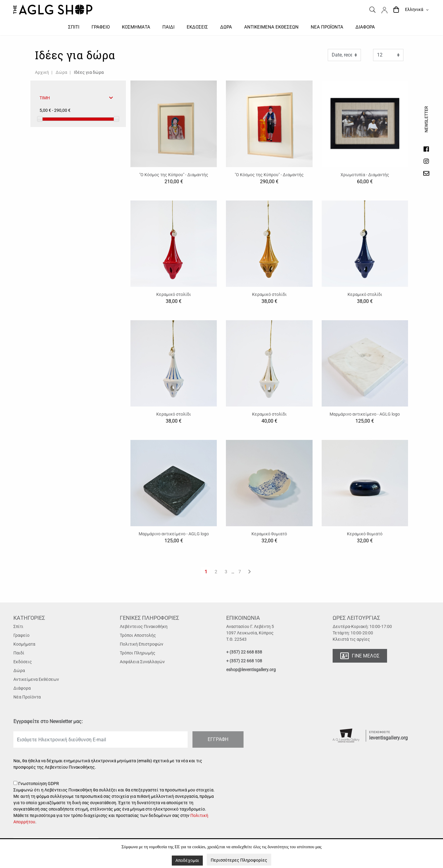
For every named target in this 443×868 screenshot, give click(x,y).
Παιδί (19, 653)
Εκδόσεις (23, 662)
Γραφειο (101, 27)
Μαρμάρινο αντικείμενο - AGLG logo (365, 414)
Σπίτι (18, 626)
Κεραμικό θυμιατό (269, 534)
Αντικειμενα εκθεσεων (271, 27)
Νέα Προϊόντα (27, 697)
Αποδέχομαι (187, 860)
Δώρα (61, 72)
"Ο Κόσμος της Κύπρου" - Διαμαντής (174, 175)
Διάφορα (22, 688)
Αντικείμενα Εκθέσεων (36, 679)
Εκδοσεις (197, 27)
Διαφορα (365, 27)
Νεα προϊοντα (327, 27)
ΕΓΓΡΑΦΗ (218, 739)
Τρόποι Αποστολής (138, 635)
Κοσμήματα (24, 644)
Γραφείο (21, 635)
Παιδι (168, 27)
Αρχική (42, 72)
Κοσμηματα (136, 27)
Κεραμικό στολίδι (174, 294)
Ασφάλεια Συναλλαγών (142, 662)
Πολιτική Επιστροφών (142, 644)
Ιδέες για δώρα (89, 72)
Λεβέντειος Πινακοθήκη (144, 626)
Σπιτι (74, 27)
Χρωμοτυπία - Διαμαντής (365, 175)
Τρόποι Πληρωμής (138, 653)
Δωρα (226, 27)
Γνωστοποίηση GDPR (115, 803)
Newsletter (426, 125)
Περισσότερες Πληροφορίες (239, 860)
